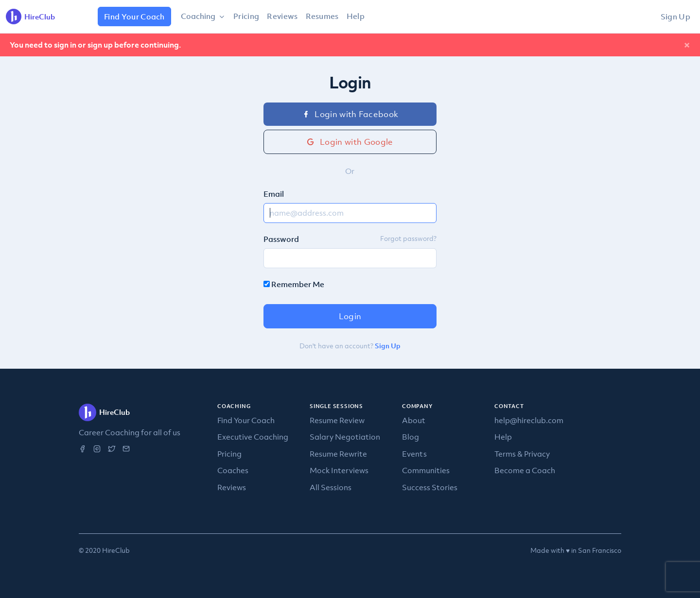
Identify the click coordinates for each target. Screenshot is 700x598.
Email (274, 194)
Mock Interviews (339, 470)
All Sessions (331, 487)
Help (356, 16)
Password (281, 239)
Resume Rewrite (338, 454)
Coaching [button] (199, 16)
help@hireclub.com (529, 420)
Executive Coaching (253, 437)
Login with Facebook (350, 114)
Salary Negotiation (345, 437)
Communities (426, 470)
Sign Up (675, 17)
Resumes (322, 16)
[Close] (687, 45)
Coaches (233, 470)
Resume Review (337, 420)
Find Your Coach (134, 17)
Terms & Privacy (522, 454)
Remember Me (294, 284)
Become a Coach (525, 470)
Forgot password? (408, 238)
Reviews (282, 16)
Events (414, 454)
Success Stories (430, 487)
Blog (411, 437)
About (414, 420)
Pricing (246, 16)
